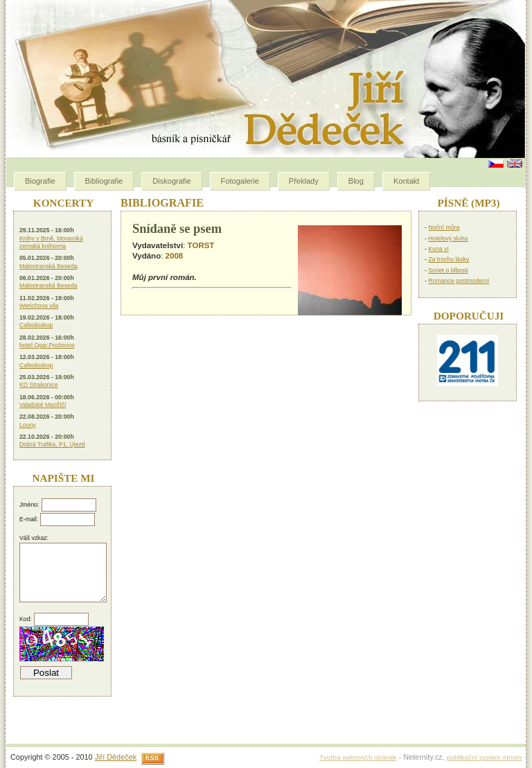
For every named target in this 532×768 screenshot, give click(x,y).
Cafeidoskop (36, 325)
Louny (28, 425)
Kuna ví (438, 249)
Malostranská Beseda (48, 286)
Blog (356, 181)
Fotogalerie (240, 181)
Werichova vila (39, 306)
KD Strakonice (39, 385)
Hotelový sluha (448, 238)
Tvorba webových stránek (358, 757)
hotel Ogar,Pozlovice (47, 345)
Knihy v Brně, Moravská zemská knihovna (51, 242)
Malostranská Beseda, (49, 266)
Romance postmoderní (459, 281)
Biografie (40, 181)
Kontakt (406, 181)
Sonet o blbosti (448, 270)
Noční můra (444, 227)
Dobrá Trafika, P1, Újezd (52, 444)
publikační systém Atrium (484, 757)
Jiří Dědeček (116, 757)
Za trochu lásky (449, 259)
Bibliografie (104, 181)
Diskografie (171, 181)
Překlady (304, 181)
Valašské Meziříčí (43, 405)
